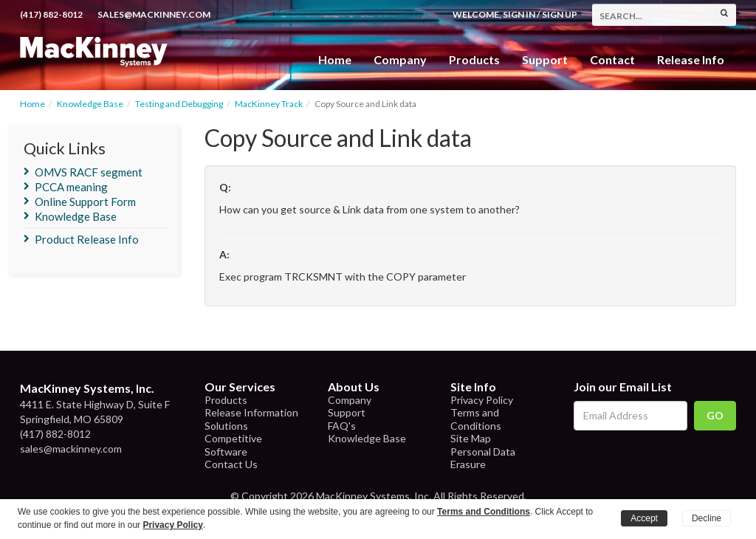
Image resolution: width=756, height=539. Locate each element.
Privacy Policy (482, 400)
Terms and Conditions (476, 419)
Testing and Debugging (179, 104)
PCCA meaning (71, 187)
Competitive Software (233, 445)
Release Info (691, 59)
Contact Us (231, 464)
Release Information (251, 412)
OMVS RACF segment (89, 172)
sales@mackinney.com (154, 14)
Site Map (471, 438)
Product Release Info (87, 239)
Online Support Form (85, 202)
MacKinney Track (269, 104)
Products (226, 400)
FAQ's (342, 426)
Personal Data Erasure (483, 458)
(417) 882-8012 (51, 14)
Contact (612, 59)
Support (545, 59)
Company (400, 59)
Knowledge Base (90, 104)
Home (335, 59)
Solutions (226, 426)
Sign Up (560, 14)
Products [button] (474, 59)
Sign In (519, 14)
